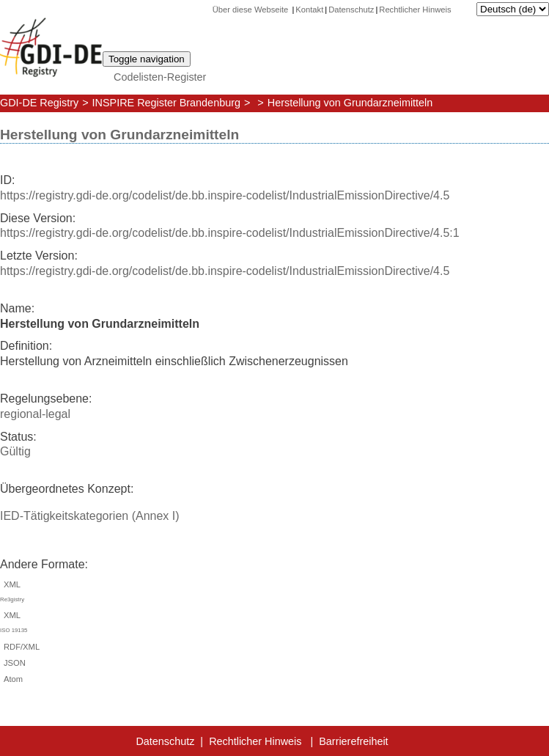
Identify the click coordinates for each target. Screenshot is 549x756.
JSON (13, 663)
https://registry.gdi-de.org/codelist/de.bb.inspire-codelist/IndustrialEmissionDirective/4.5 (225, 195)
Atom (11, 679)
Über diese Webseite (252, 10)
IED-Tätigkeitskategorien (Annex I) (90, 516)
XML (274, 594)
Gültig (15, 451)
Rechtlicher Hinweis (415, 10)
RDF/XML (20, 647)
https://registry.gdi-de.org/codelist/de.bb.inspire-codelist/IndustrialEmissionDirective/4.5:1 (230, 233)
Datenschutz (351, 10)
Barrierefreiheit (353, 741)
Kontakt (309, 10)
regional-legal (35, 414)
